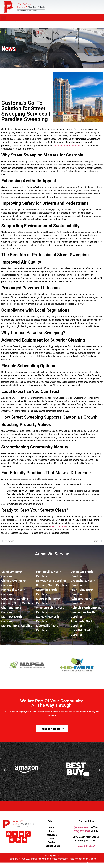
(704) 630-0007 (82, 827)
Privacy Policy (52, 856)
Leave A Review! (86, 846)
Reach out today (58, 526)
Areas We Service (52, 554)
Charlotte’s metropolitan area (67, 146)
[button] (4, 18)
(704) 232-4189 (82, 831)
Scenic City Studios (87, 859)
